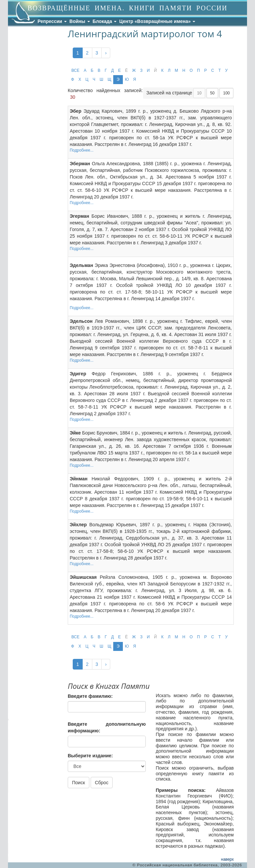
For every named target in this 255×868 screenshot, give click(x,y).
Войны (80, 21)
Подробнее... (82, 150)
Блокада (105, 21)
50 (212, 93)
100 (226, 93)
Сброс (102, 783)
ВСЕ (75, 70)
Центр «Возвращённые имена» (157, 21)
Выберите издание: (90, 756)
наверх (227, 859)
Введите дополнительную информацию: (107, 727)
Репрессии (52, 21)
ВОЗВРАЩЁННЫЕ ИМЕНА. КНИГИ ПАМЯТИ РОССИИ (127, 8)
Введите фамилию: (90, 696)
